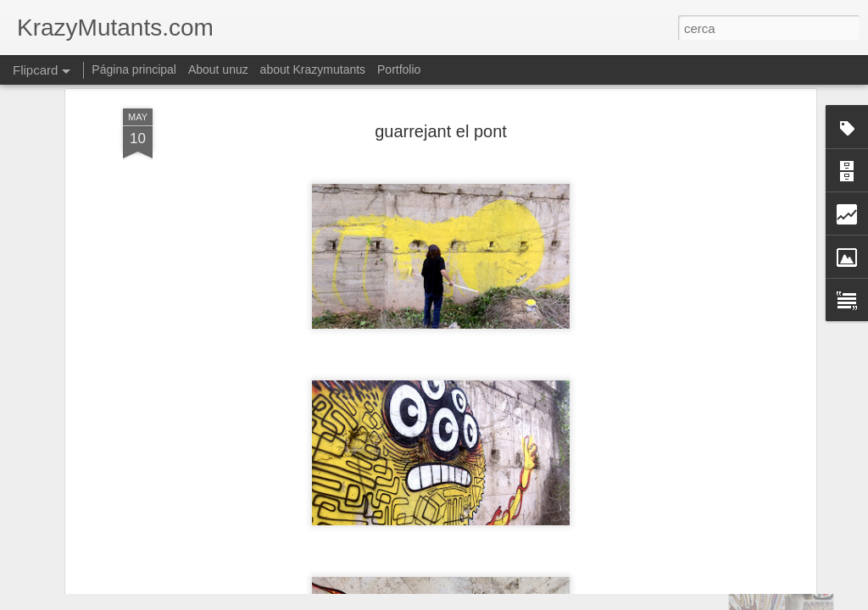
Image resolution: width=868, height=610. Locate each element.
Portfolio (399, 69)
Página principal (134, 69)
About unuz (218, 69)
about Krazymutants (313, 69)
